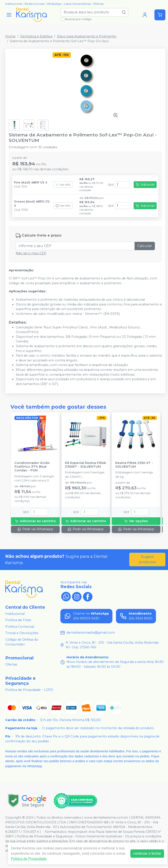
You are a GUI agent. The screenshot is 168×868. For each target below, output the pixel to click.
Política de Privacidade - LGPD (29, 690)
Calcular (145, 246)
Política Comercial (20, 627)
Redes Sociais (34, 4)
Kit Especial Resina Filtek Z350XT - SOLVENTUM (86, 465)
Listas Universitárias (77, 4)
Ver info (63, 185)
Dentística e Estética (36, 36)
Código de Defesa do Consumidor (22, 642)
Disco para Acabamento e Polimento (87, 36)
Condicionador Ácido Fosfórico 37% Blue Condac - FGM (32, 467)
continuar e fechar (147, 853)
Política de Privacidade (29, 859)
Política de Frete (18, 620)
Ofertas (98, 4)
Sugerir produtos (147, 559)
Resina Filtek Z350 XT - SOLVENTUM (134, 465)
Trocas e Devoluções (22, 633)
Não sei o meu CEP (31, 253)
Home (10, 36)
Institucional (14, 4)
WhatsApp (54, 4)
